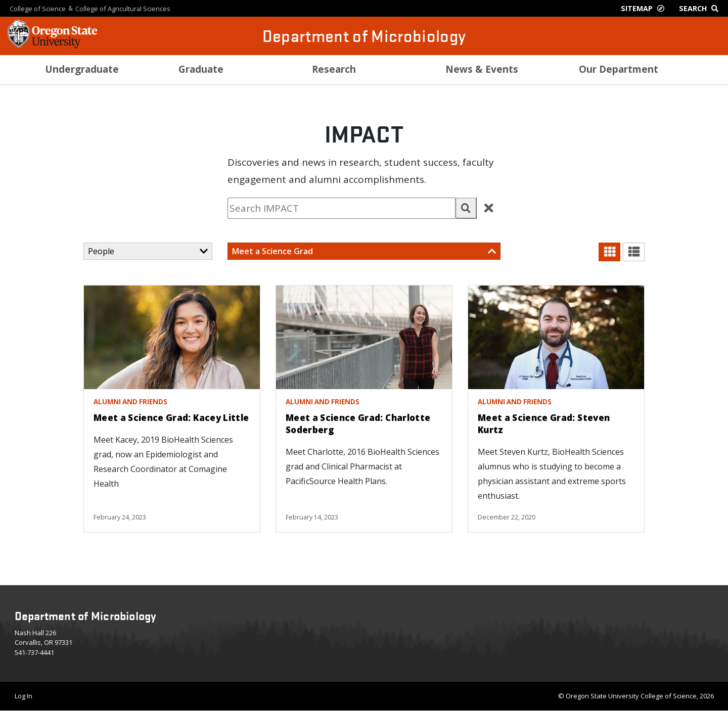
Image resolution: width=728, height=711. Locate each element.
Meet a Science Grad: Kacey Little (171, 418)
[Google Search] (701, 8)
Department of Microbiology (364, 36)
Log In (24, 696)
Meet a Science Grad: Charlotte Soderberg (358, 424)
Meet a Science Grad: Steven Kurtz (544, 424)
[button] (466, 208)
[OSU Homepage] (52, 45)
